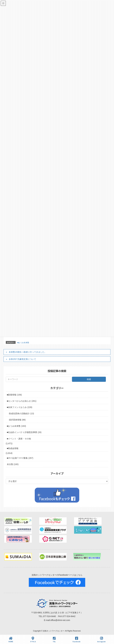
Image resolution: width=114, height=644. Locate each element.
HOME (11, 640)
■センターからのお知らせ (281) (22, 401)
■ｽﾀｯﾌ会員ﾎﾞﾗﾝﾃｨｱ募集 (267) (20, 458)
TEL (54, 640)
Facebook (76, 640)
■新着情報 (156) (14, 395)
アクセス (33, 640)
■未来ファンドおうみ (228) (20, 407)
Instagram (101, 640)
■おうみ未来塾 (23, 343)
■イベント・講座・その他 (19, 439)
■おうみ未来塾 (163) (16, 426)
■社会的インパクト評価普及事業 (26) (24, 432)
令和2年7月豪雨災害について (22, 359)
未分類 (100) (13, 464)
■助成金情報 (13, 448)
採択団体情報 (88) (17, 420)
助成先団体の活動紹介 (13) (21, 414)
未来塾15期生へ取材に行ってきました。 (28, 352)
